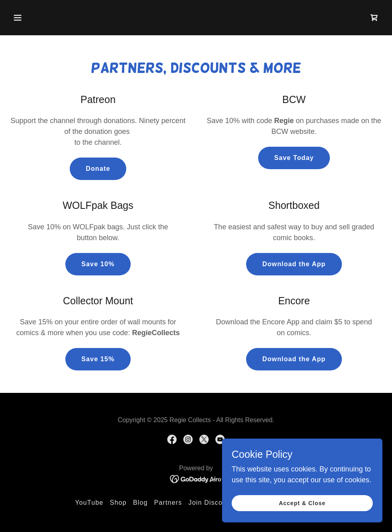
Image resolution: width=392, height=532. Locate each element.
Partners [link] (168, 503)
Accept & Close (302, 503)
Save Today (294, 158)
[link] (374, 18)
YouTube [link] (89, 503)
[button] (18, 18)
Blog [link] (140, 503)
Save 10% (98, 264)
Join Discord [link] (209, 503)
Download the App (294, 264)
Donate (98, 169)
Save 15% (98, 359)
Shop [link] (118, 503)
